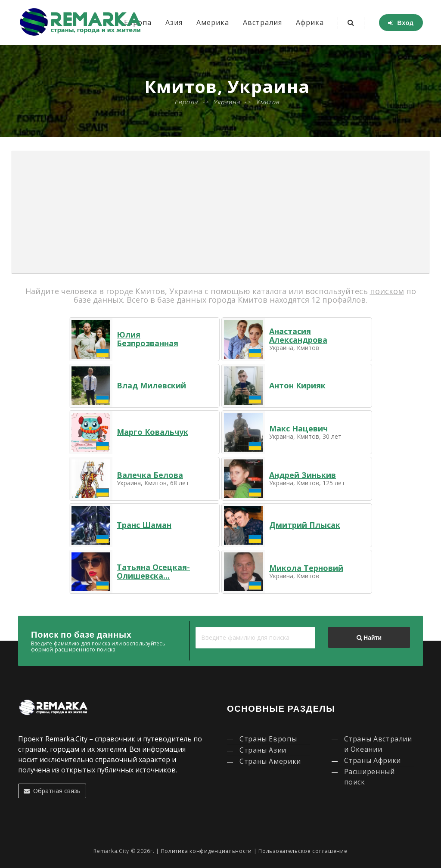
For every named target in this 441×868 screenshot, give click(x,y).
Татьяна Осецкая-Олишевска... (153, 571)
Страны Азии (263, 750)
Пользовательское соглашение (303, 851)
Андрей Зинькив (303, 475)
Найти (369, 638)
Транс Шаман (144, 525)
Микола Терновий (306, 568)
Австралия (262, 22)
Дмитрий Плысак (305, 525)
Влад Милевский (151, 385)
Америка (213, 22)
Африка (310, 22)
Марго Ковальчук (152, 432)
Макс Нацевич (298, 428)
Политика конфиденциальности (207, 851)
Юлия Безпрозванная (148, 339)
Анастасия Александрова (298, 335)
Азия (174, 22)
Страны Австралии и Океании (378, 744)
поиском (387, 291)
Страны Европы (268, 739)
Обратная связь (52, 791)
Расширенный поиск (370, 777)
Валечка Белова (150, 475)
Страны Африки (373, 760)
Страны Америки (270, 761)
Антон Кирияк (297, 385)
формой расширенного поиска (73, 649)
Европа (186, 102)
